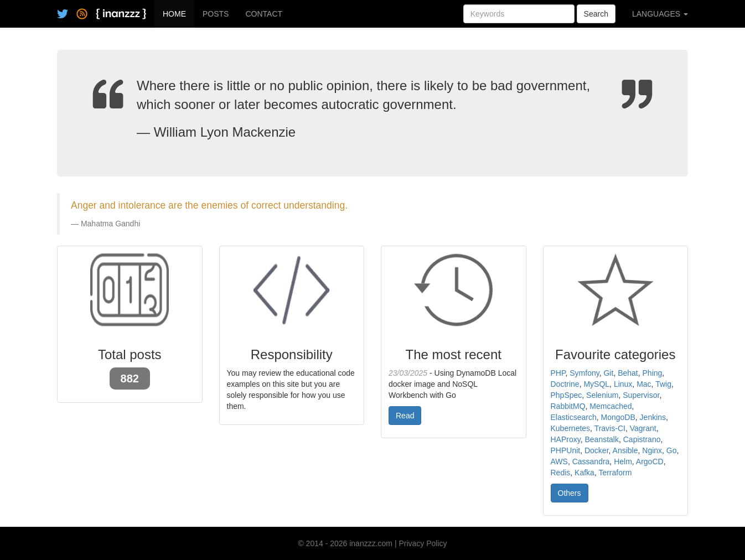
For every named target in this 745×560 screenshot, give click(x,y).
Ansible (625, 450)
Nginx (652, 450)
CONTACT (264, 14)
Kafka (584, 473)
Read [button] (405, 416)
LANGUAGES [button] (660, 14)
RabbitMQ (568, 406)
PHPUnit (566, 450)
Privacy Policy (423, 543)
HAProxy (566, 439)
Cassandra (591, 462)
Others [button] (570, 493)
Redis (561, 473)
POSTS (216, 14)
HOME (174, 14)
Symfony (584, 373)
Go (672, 450)
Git (608, 373)
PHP (558, 373)
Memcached (611, 406)
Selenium (602, 395)
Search (596, 14)
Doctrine (565, 384)
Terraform (615, 473)
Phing (653, 373)
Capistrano (642, 439)
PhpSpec (566, 395)
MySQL (596, 384)
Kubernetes (571, 428)
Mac (644, 384)
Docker (597, 450)
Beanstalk (601, 439)
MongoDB (618, 417)
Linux (623, 384)
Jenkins (653, 417)
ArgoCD (650, 462)
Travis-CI (610, 428)
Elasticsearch (574, 417)
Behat (628, 373)
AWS (559, 462)
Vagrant (643, 428)
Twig (663, 384)
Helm (623, 462)
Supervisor (641, 395)
